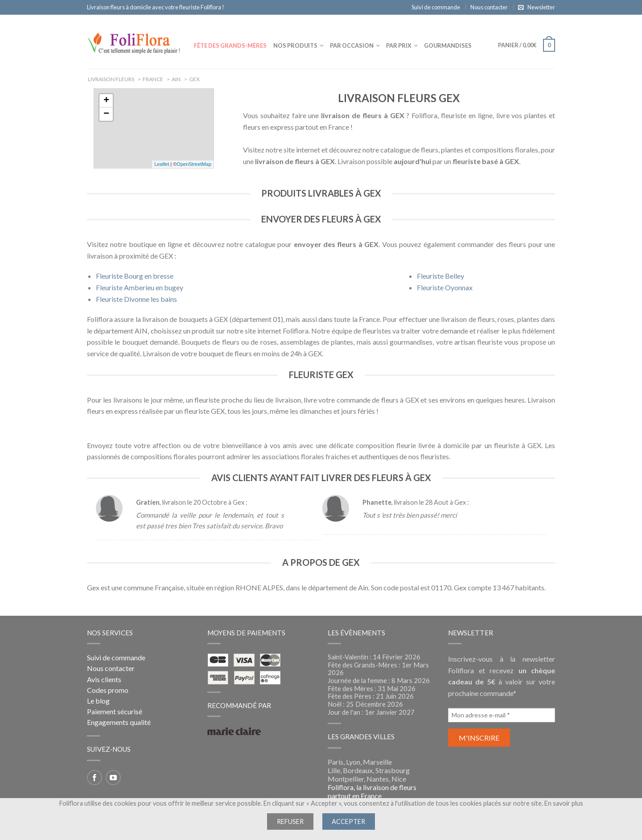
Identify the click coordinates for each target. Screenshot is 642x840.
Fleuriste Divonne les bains (136, 299)
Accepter (348, 821)
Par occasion (352, 45)
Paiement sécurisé (115, 711)
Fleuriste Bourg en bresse (135, 276)
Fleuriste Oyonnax (445, 287)
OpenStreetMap (194, 164)
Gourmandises (448, 45)
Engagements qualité (119, 722)
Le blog (98, 701)
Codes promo (108, 690)
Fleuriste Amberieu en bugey (140, 287)
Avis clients (104, 679)
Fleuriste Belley (440, 276)
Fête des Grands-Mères (230, 45)
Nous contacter (489, 7)
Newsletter (541, 7)
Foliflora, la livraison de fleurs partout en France (372, 791)
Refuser (290, 821)
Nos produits (295, 45)
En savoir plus (564, 803)
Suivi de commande (436, 7)
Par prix (399, 45)
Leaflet (162, 164)
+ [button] (106, 101)
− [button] (106, 114)
